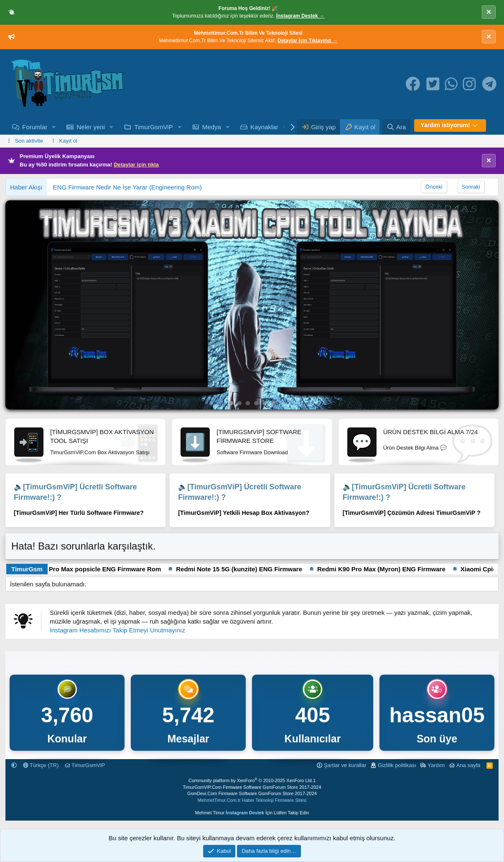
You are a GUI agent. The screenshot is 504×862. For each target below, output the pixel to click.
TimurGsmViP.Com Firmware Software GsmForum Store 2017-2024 (252, 787)
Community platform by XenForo (251, 780)
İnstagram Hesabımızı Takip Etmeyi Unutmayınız (117, 630)
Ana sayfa (468, 765)
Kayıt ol (68, 141)
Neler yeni (91, 127)
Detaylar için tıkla (136, 165)
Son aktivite (29, 141)
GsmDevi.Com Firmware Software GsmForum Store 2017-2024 (252, 793)
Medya (212, 127)
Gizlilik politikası (397, 765)
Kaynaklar (264, 127)
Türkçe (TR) (41, 765)
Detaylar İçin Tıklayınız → (308, 41)
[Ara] (396, 127)
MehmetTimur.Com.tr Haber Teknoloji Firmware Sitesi (252, 800)
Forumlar (35, 127)
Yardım (436, 765)
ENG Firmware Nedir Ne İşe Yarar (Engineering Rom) (127, 187)
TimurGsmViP (154, 127)
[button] (54, 127)
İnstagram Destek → (300, 16)
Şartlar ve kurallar (345, 765)
